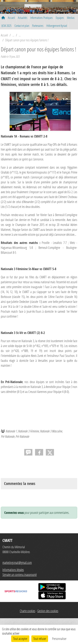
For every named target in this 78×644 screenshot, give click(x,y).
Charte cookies (27, 611)
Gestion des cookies (48, 611)
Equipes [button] (60, 18)
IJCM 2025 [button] (6, 26)
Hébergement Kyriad (57, 26)
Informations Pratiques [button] (42, 18)
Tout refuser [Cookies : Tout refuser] (40, 639)
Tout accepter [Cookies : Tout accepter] (20, 639)
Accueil (11, 18)
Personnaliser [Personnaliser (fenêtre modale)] (59, 639)
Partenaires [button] (38, 26)
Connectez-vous (14, 513)
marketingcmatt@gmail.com (17, 562)
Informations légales (13, 570)
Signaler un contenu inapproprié (20, 575)
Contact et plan (22, 26)
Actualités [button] (23, 18)
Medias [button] (71, 18)
